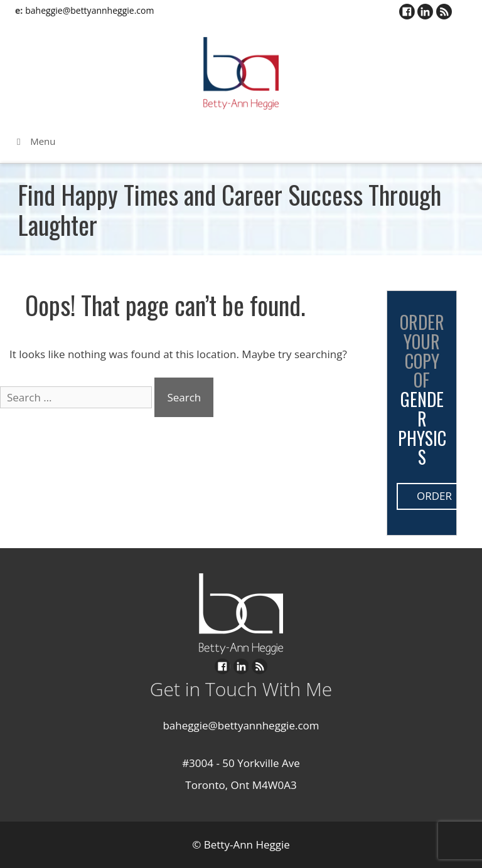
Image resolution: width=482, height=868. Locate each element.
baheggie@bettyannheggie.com (89, 10)
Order (434, 496)
